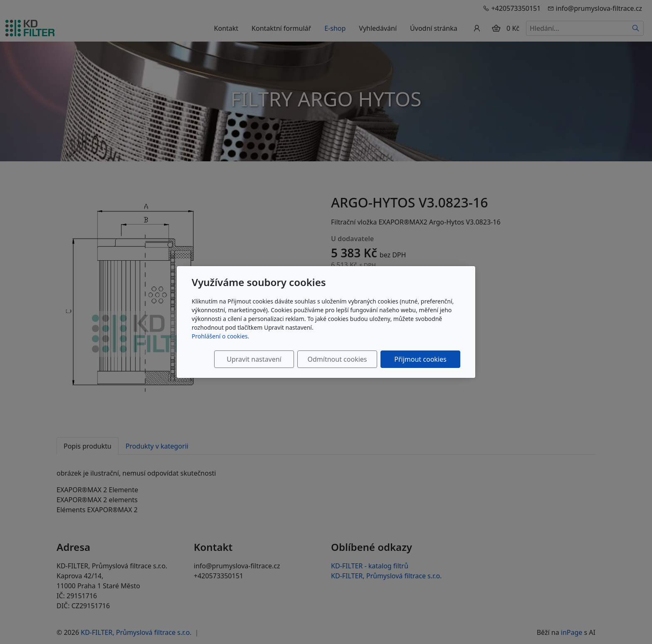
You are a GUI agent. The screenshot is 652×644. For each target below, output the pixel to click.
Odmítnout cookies (337, 359)
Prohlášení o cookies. (220, 336)
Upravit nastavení (254, 359)
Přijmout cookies (420, 359)
